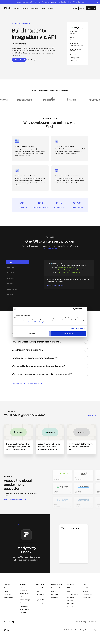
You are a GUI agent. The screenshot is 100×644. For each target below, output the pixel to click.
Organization (8, 588)
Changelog (55, 597)
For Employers (87, 594)
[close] (97, 2)
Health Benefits (25, 594)
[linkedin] (13, 622)
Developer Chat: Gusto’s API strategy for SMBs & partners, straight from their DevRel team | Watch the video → (50, 2)
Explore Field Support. (50, 248)
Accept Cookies (68, 334)
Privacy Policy (80, 630)
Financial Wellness (25, 603)
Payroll (6, 591)
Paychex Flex (40, 600)
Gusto (38, 591)
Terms (87, 630)
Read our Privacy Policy (35, 322)
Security (93, 630)
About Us (86, 588)
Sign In (75, 8)
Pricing (50, 8)
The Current (71, 604)
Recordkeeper (8, 597)
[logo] (7, 8)
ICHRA (22, 597)
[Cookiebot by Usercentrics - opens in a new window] (75, 309)
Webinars (70, 601)
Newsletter (71, 607)
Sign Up (82, 8)
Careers (85, 591)
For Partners (87, 597)
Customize (32, 334)
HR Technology (25, 600)
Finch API (54, 591)
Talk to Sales (91, 8)
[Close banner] (85, 309)
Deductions (8, 594)
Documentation (56, 588)
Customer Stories (73, 594)
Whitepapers (71, 597)
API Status (55, 594)
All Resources (71, 588)
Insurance (23, 612)
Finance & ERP (24, 606)
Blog (68, 591)
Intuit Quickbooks (41, 588)
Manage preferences (77, 328)
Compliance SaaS (25, 609)
